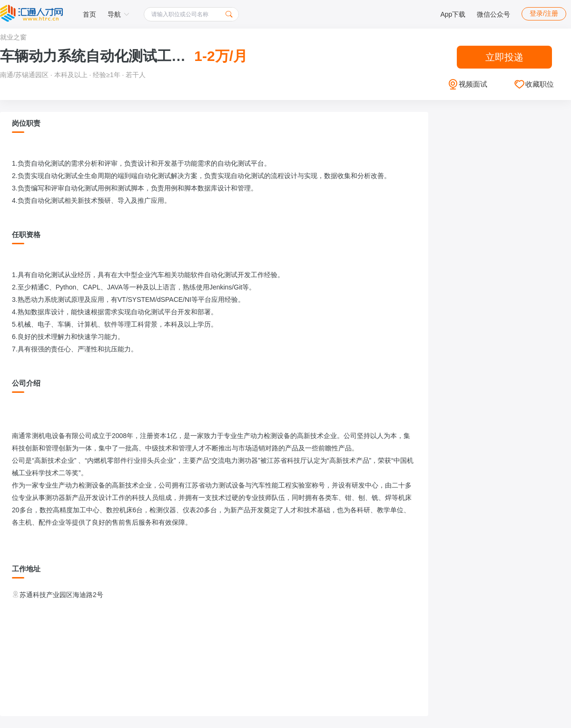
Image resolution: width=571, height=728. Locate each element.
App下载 (453, 14)
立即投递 (504, 57)
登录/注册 (544, 13)
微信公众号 (493, 14)
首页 (89, 14)
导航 (118, 14)
